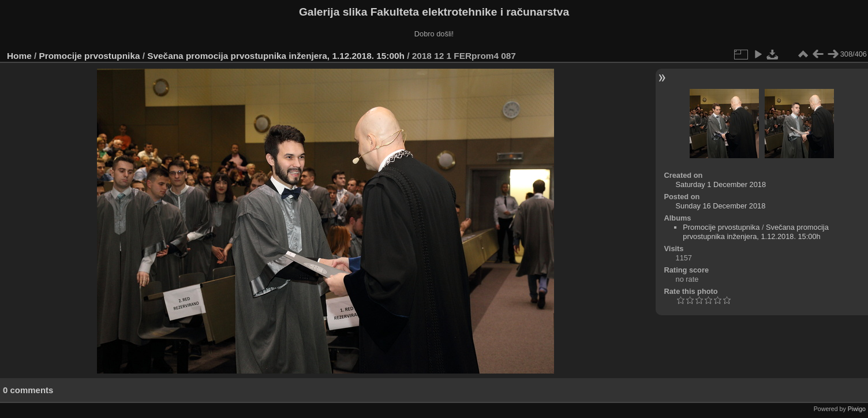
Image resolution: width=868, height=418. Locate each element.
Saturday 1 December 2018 (721, 184)
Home (19, 56)
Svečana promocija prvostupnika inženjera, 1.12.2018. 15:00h (276, 56)
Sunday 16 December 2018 (721, 206)
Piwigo (857, 409)
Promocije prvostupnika (90, 56)
